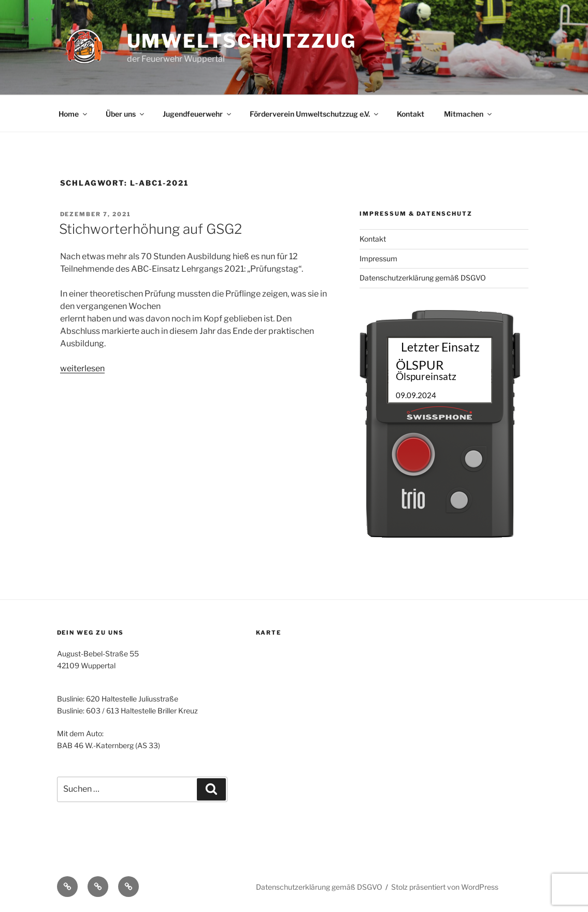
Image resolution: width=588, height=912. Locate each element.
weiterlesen (82, 368)
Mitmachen (469, 114)
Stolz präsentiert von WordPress (445, 887)
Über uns (126, 114)
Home (74, 114)
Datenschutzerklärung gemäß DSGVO (423, 278)
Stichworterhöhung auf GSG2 (150, 229)
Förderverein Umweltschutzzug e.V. (315, 114)
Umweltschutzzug (242, 41)
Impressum (378, 258)
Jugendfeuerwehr (198, 114)
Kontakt (411, 114)
